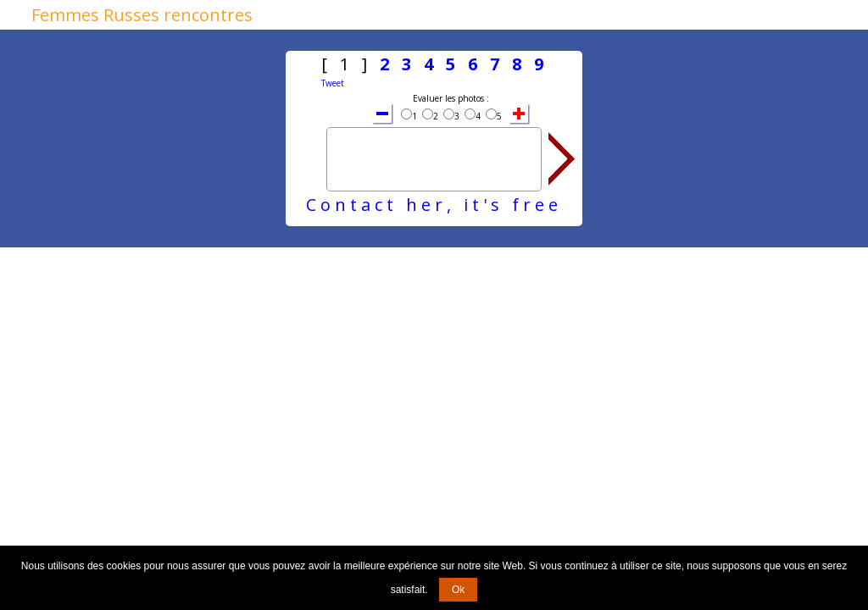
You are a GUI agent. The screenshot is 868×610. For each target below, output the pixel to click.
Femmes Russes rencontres (142, 15)
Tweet (333, 83)
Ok (458, 590)
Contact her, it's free (434, 205)
